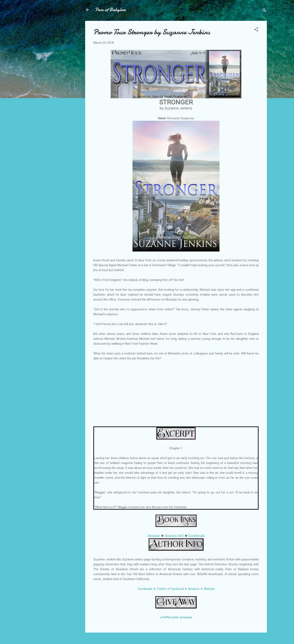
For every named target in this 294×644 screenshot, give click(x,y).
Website (209, 589)
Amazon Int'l (174, 536)
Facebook (177, 589)
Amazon (154, 536)
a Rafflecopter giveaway (176, 617)
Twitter (161, 589)
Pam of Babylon (110, 10)
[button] (256, 30)
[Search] (264, 11)
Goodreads (197, 536)
